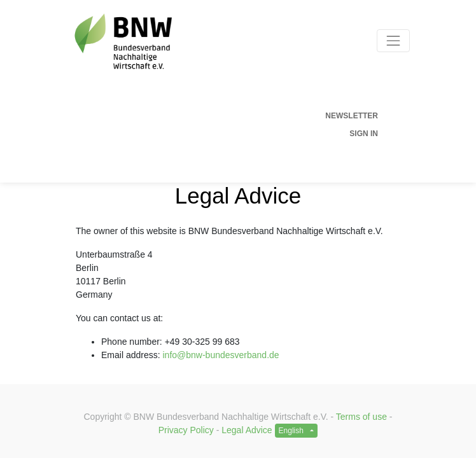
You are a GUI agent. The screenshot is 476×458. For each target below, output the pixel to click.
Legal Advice (247, 430)
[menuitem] (222, 116)
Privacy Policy (186, 430)
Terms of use (361, 417)
